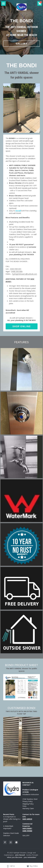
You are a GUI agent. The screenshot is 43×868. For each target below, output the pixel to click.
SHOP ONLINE (22, 326)
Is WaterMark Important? (8, 827)
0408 (14, 272)
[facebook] (5, 842)
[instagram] (11, 842)
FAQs (24, 806)
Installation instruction (31, 795)
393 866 (19, 272)
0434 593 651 (16, 269)
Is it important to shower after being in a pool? (12, 819)
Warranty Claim (28, 809)
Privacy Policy (28, 802)
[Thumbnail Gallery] (22, 370)
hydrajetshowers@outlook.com (25, 274)
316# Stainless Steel (30, 799)
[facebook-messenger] (16, 842)
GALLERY (22, 44)
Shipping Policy (28, 804)
